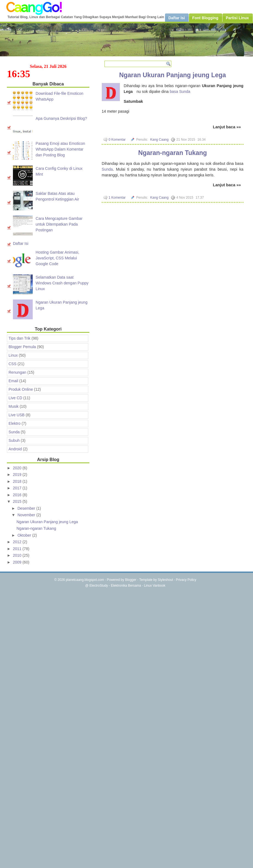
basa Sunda (180, 91)
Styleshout (165, 580)
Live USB (16, 415)
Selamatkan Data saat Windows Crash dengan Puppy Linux (62, 283)
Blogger (131, 580)
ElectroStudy (99, 586)
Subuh (14, 440)
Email (13, 381)
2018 (18, 481)
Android (15, 449)
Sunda (107, 169)
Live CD (15, 398)
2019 (18, 475)
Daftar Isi (21, 243)
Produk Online (21, 389)
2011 (18, 549)
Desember (27, 508)
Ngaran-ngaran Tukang (172, 153)
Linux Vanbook (155, 586)
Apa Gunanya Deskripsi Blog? (61, 118)
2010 (18, 555)
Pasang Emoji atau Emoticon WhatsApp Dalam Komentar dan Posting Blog (61, 149)
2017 (18, 488)
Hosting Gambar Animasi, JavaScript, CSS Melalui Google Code (58, 258)
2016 (18, 495)
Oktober (25, 535)
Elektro (15, 423)
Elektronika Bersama (126, 586)
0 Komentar (117, 140)
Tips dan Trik (20, 338)
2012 (18, 542)
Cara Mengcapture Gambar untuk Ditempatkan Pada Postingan (59, 224)
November (27, 515)
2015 (18, 501)
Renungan (17, 372)
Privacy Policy (186, 580)
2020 (18, 468)
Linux (13, 355)
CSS (13, 364)
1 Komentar (117, 198)
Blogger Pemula (22, 347)
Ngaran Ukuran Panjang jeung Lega (173, 75)
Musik (14, 406)
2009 (18, 562)
